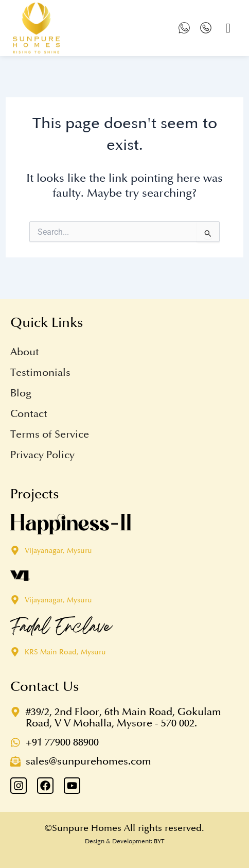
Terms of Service (50, 435)
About (25, 352)
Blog (21, 393)
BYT (159, 841)
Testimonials (40, 373)
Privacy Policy (42, 455)
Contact (29, 414)
